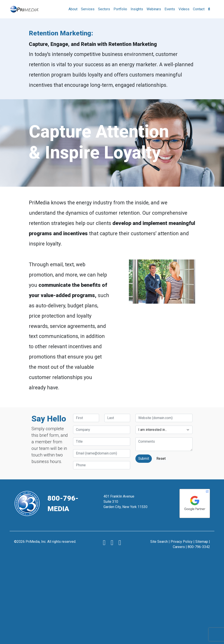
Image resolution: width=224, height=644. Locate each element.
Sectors (104, 9)
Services (88, 9)
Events (170, 9)
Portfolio (120, 9)
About (73, 9)
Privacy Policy (182, 542)
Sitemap (202, 542)
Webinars (154, 9)
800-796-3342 (199, 547)
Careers (179, 547)
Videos (184, 9)
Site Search (159, 542)
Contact (199, 9)
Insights (137, 9)
